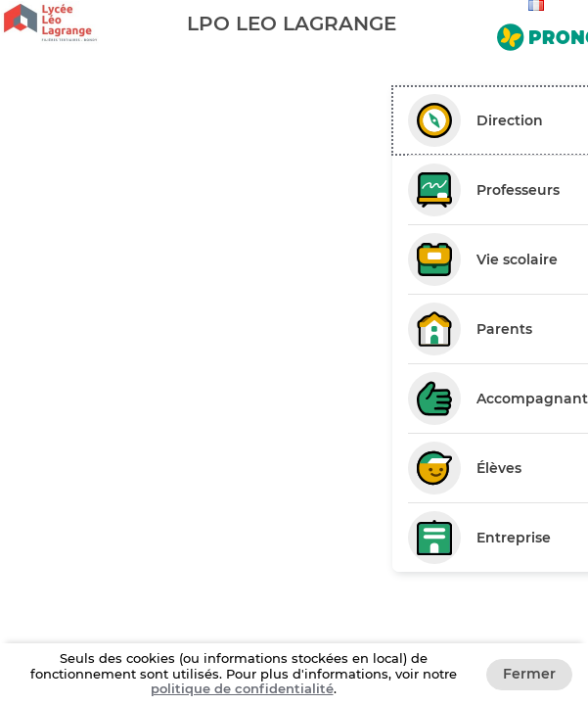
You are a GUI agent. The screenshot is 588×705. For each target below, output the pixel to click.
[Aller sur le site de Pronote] (539, 33)
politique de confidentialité (242, 688)
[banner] (294, 23)
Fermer (529, 674)
